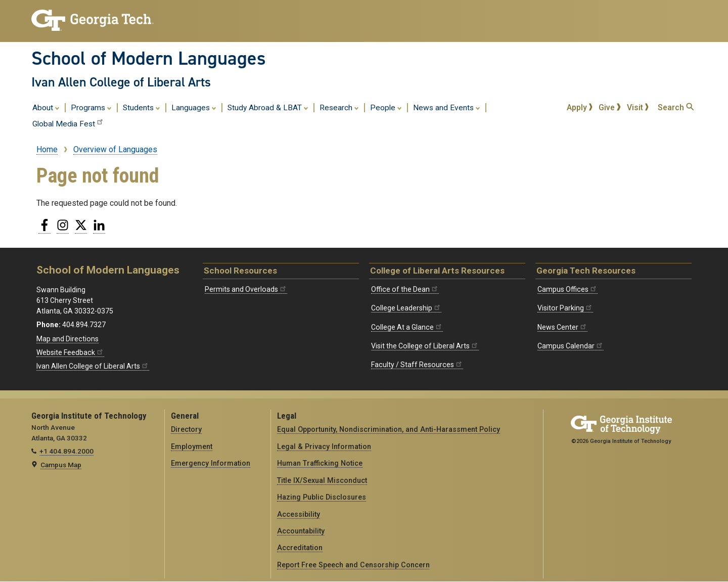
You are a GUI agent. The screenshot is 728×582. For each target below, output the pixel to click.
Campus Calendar (571, 346)
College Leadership (406, 308)
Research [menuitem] (339, 107)
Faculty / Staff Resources (417, 365)
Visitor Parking (565, 308)
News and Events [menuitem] (447, 107)
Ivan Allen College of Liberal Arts (121, 82)
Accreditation (300, 548)
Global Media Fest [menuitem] (68, 123)
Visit (638, 107)
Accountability (301, 531)
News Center (562, 327)
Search (676, 107)
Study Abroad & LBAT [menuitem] (268, 107)
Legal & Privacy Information (324, 446)
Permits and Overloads (246, 289)
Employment (192, 446)
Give (610, 107)
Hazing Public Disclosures (322, 497)
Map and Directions (67, 339)
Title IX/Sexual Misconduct (322, 480)
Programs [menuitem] (91, 107)
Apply (580, 107)
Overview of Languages (115, 149)
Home (47, 149)
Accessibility (299, 514)
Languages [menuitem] (194, 107)
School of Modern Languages (149, 58)
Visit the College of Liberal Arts (425, 346)
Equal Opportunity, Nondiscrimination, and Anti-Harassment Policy (389, 429)
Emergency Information (211, 463)
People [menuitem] (386, 107)
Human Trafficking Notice (320, 463)
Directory (186, 429)
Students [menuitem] (142, 107)
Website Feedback (70, 352)
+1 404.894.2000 (66, 451)
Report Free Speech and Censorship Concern (353, 565)
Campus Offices (567, 289)
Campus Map (61, 465)
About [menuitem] (46, 107)
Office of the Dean (405, 289)
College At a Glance (407, 327)
